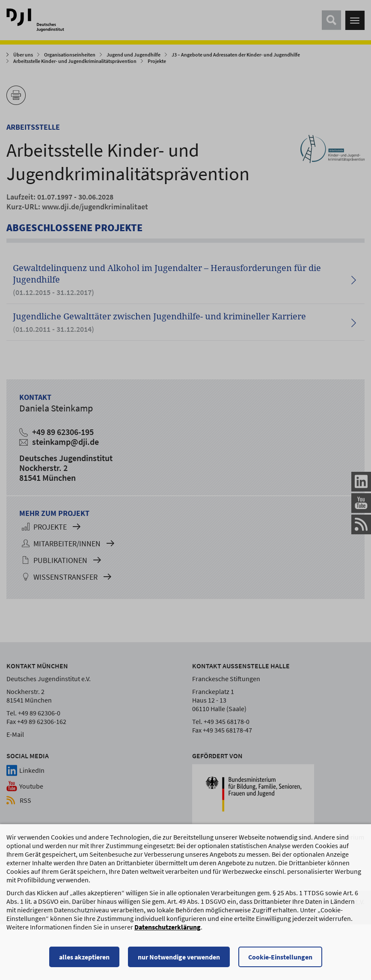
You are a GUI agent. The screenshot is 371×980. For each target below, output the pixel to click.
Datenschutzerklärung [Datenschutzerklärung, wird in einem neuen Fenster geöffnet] (168, 931)
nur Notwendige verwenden (179, 961)
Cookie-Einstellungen (280, 961)
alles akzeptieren (84, 961)
